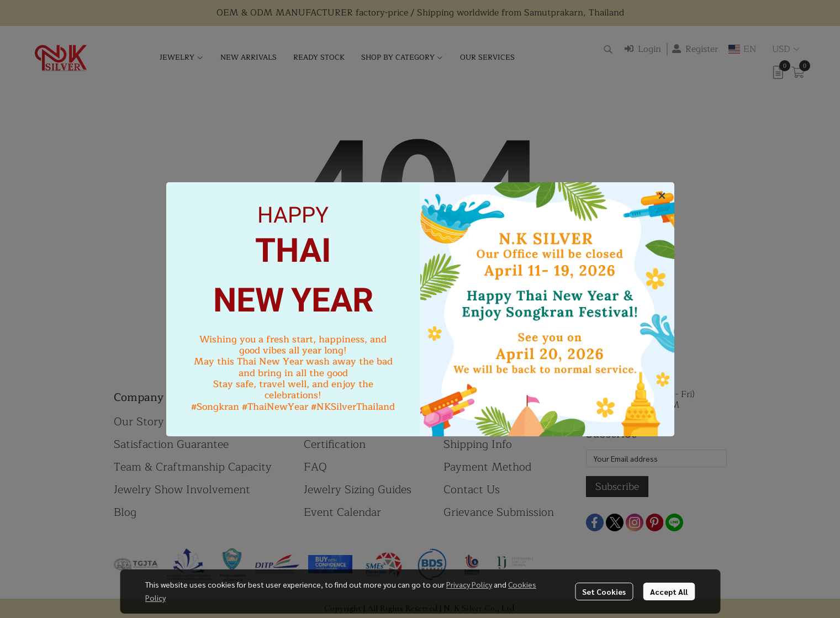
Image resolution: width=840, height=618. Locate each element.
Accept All (669, 591)
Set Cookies (604, 591)
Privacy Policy (469, 584)
